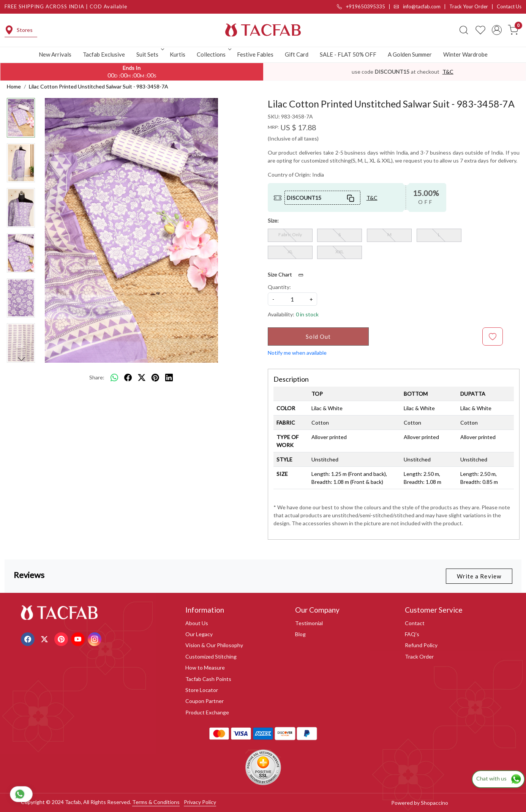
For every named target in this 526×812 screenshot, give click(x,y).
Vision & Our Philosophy (214, 645)
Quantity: (279, 287)
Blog (300, 634)
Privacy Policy (200, 802)
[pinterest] (155, 378)
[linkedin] (169, 378)
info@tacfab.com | (422, 6)
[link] (464, 30)
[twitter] (142, 378)
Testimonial (309, 623)
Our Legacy (199, 634)
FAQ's (412, 634)
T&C (448, 72)
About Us (197, 623)
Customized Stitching (211, 656)
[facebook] (128, 378)
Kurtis (178, 54)
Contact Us (509, 6)
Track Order (419, 656)
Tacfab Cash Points (208, 679)
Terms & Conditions (156, 802)
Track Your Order (469, 6)
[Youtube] (79, 638)
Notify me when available (297, 353)
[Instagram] (96, 638)
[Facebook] (29, 638)
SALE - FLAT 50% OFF (348, 54)
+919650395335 (361, 6)
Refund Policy (421, 645)
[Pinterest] (62, 638)
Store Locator (202, 690)
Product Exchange (207, 712)
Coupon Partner (205, 701)
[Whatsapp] (114, 378)
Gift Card (297, 54)
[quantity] (292, 299)
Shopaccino (434, 803)
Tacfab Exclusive (104, 54)
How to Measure (205, 667)
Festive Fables (255, 54)
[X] (45, 638)
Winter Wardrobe (465, 54)
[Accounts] (497, 30)
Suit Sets (150, 54)
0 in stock (307, 314)
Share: (97, 377)
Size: (273, 220)
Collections (213, 54)
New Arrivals (55, 54)
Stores (19, 30)
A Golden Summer (410, 54)
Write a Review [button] (479, 576)
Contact (415, 623)
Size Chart (288, 275)
